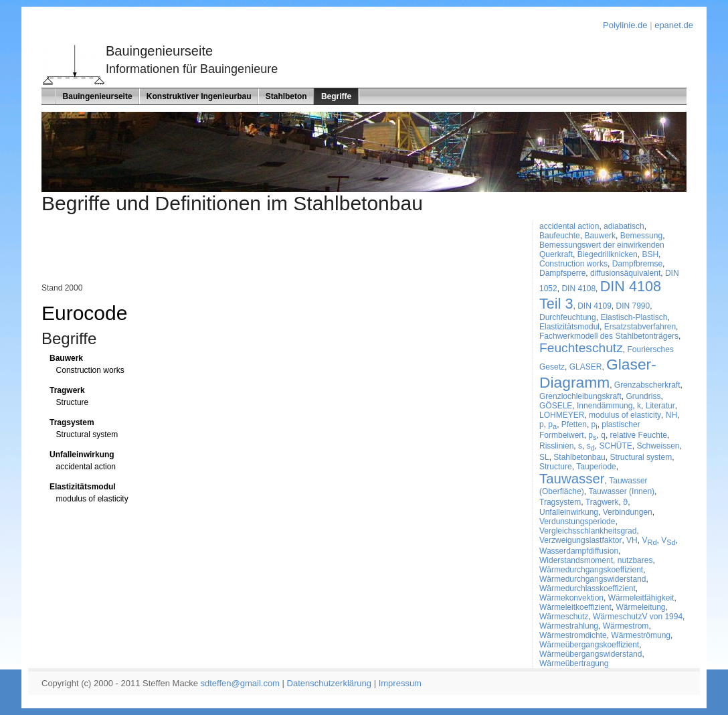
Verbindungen (628, 512)
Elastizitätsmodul (83, 487)
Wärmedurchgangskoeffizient (591, 570)
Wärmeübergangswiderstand (590, 654)
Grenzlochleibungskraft (580, 396)
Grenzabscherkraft (647, 385)
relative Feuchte (639, 435)
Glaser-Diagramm (598, 373)
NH (671, 415)
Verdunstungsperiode (577, 522)
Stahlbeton (286, 96)
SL (544, 457)
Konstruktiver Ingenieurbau (199, 96)
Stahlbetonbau (579, 457)
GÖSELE (556, 406)
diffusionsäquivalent (625, 273)
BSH (650, 254)
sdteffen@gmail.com (240, 683)
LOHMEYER (562, 415)
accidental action (86, 467)
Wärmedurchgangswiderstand (593, 579)
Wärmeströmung (641, 635)
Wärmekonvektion (571, 598)
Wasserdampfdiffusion (579, 551)
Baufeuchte (560, 236)
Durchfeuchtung (568, 317)
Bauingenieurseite (98, 96)
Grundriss (643, 396)
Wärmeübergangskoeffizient (589, 645)
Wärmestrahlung (569, 626)
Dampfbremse (637, 264)
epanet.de (674, 25)
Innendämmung (605, 406)
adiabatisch (624, 226)
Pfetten (574, 424)
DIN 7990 (633, 306)
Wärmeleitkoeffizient (575, 607)
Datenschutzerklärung (329, 683)
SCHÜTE (616, 446)
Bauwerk (66, 358)
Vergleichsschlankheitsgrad (588, 531)
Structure (73, 402)
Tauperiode (596, 467)
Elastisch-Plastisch (634, 317)
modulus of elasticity (92, 499)
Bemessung (641, 236)
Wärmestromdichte (573, 635)
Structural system (87, 434)
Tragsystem (72, 422)
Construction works (90, 370)
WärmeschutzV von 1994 (638, 617)
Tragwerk (67, 390)
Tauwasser (572, 479)
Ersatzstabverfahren (640, 327)
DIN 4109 (595, 306)
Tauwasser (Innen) (621, 491)
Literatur (660, 406)
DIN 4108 (578, 289)
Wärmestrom (626, 626)
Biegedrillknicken (608, 254)
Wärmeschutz (564, 617)
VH (632, 540)
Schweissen (658, 446)
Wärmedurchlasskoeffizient (587, 588)
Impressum (400, 683)
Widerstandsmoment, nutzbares (596, 560)
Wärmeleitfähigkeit (641, 598)
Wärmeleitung (641, 607)
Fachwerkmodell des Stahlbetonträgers (609, 336)
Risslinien (556, 446)
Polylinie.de (625, 25)
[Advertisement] (198, 252)
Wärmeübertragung (574, 663)
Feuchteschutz (581, 348)
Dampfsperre (562, 273)
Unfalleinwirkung (82, 455)
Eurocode (84, 313)
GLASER (586, 367)
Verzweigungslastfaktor (580, 540)
